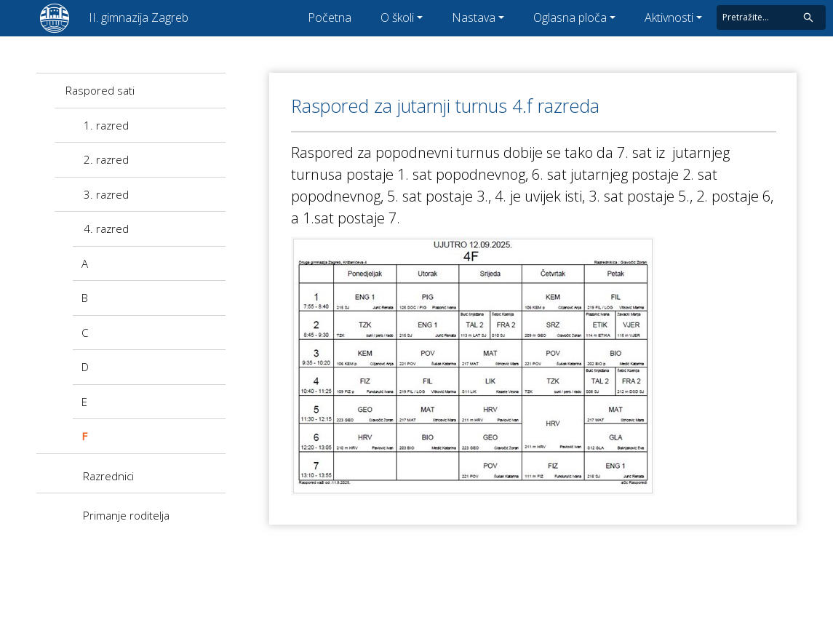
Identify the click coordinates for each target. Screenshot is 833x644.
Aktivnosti (669, 17)
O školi (397, 17)
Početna (330, 17)
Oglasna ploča (570, 17)
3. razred (106, 194)
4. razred (106, 228)
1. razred (106, 125)
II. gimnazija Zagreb (139, 17)
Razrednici (108, 476)
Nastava (474, 17)
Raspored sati (100, 90)
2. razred (106, 159)
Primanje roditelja (126, 515)
